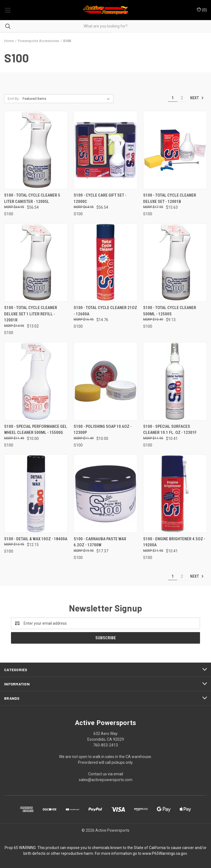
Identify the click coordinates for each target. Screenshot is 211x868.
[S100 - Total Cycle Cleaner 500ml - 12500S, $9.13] (175, 262)
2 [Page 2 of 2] (182, 98)
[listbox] (67, 99)
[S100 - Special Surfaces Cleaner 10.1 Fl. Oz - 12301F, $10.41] (175, 381)
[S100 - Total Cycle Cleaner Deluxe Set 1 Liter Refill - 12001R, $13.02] (36, 262)
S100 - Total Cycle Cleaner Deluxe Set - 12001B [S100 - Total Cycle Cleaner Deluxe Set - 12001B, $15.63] (170, 198)
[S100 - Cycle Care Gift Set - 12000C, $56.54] (105, 150)
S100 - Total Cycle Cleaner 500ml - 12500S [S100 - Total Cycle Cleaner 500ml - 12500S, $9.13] (170, 311)
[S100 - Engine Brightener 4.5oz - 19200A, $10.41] (175, 494)
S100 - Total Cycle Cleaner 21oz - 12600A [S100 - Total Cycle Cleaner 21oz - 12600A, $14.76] (105, 311)
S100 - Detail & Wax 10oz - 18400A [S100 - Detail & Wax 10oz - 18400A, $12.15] (36, 539)
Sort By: (13, 99)
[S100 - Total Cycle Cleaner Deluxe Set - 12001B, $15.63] (175, 150)
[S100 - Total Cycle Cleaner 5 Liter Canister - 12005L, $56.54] (36, 150)
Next (197, 98)
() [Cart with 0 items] (202, 10)
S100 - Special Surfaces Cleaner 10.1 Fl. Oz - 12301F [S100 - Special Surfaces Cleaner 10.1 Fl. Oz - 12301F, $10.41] (170, 430)
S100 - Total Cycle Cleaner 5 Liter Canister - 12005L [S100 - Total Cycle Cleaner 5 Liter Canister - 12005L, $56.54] (32, 198)
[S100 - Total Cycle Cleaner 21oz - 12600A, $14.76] (105, 262)
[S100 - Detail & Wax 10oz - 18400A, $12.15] (36, 494)
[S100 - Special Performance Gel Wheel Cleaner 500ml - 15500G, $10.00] (36, 381)
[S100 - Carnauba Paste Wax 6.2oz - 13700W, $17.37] (105, 494)
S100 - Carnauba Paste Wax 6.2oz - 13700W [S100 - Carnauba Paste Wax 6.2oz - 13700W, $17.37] (100, 542)
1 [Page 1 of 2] (173, 98)
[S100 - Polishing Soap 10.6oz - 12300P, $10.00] (105, 381)
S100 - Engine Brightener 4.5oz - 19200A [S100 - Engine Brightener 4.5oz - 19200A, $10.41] (174, 542)
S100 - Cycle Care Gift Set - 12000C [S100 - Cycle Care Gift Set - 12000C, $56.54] (100, 198)
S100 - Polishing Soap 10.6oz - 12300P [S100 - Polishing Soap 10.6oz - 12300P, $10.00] (103, 430)
